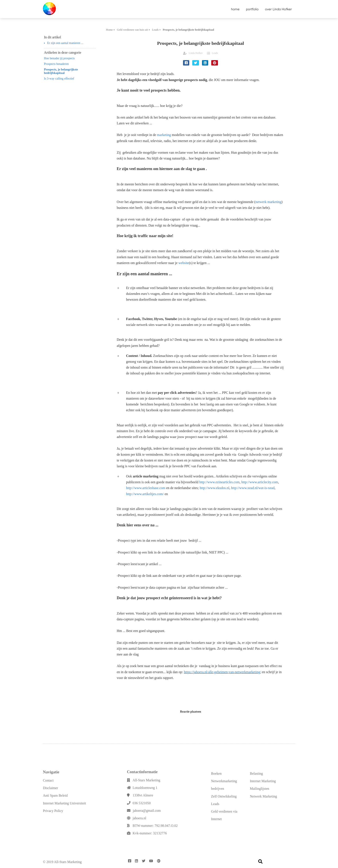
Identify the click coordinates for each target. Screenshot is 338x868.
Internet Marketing (263, 781)
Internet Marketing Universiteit (64, 803)
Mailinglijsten (260, 789)
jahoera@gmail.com (147, 811)
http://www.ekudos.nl (214, 488)
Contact (48, 780)
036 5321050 (142, 803)
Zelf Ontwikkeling (224, 796)
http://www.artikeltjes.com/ (145, 494)
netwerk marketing (268, 202)
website (184, 263)
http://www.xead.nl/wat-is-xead (253, 488)
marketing (164, 135)
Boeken (216, 773)
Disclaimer (50, 788)
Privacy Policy (53, 811)
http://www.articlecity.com (260, 482)
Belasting (256, 773)
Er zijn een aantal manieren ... (65, 43)
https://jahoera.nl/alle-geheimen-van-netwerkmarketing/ (222, 672)
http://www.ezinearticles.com (219, 482)
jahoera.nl (139, 818)
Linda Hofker (196, 53)
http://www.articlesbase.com (146, 488)
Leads (215, 53)
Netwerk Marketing (263, 796)
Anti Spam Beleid (55, 795)
